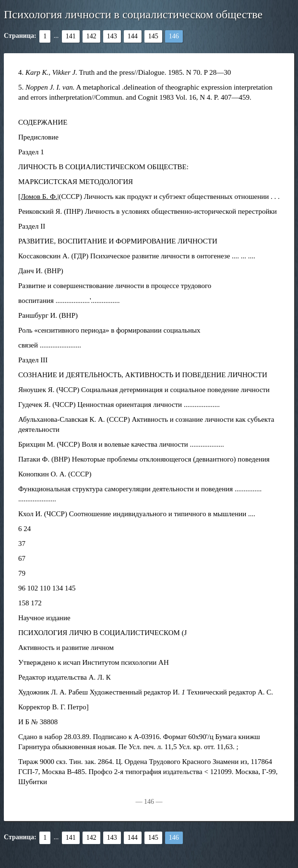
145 (153, 36)
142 (91, 36)
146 (174, 36)
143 (112, 36)
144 (133, 36)
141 (71, 36)
